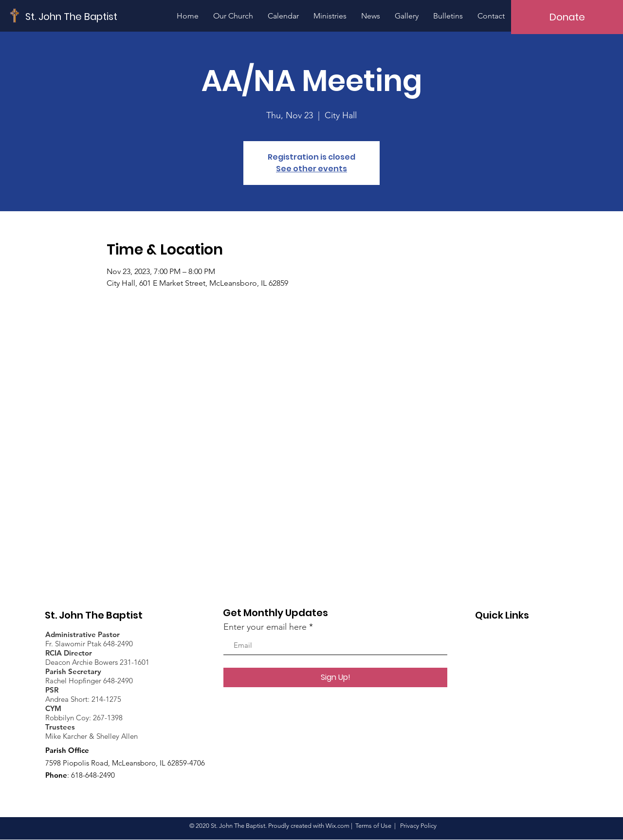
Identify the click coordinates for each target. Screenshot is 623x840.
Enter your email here (265, 627)
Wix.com (338, 826)
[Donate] (567, 17)
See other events (311, 169)
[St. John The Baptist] (72, 16)
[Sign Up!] (335, 677)
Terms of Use (373, 826)
